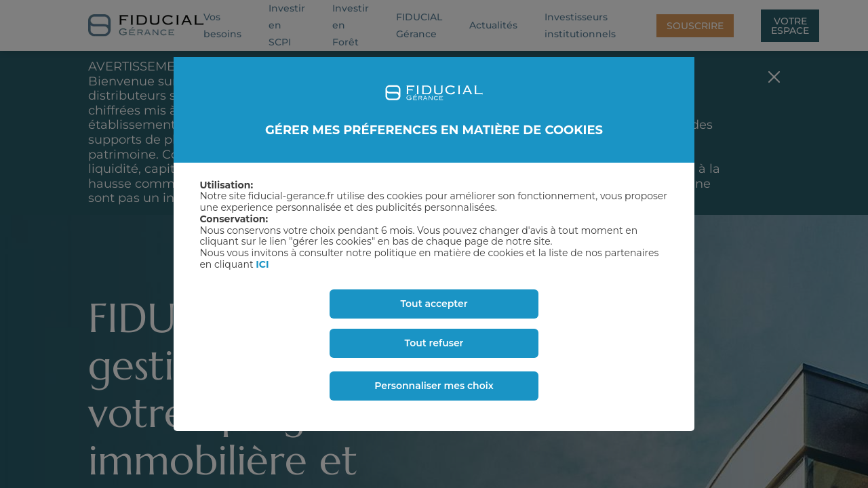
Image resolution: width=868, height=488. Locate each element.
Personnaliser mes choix (434, 386)
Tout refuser (434, 343)
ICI (262, 264)
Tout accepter (434, 304)
